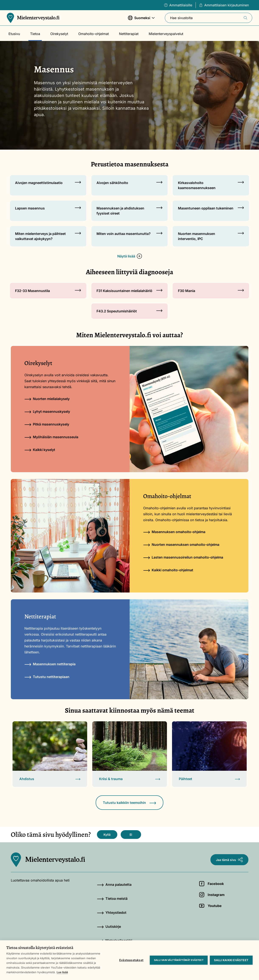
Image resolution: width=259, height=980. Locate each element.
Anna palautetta (114, 885)
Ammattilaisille (178, 5)
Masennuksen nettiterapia (50, 664)
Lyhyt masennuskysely (47, 411)
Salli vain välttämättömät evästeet (179, 960)
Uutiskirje (109, 927)
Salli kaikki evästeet (231, 960)
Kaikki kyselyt (40, 450)
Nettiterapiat (129, 34)
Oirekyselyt (59, 34)
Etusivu (14, 34)
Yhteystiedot (112, 913)
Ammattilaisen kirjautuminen (224, 5)
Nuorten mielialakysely (47, 399)
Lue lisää (62, 972)
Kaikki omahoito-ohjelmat (168, 570)
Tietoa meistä (112, 899)
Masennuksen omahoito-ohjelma (174, 532)
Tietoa (35, 34)
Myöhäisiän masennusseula (51, 437)
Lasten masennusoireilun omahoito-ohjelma (183, 557)
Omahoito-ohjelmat (94, 34)
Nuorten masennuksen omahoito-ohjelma (181, 545)
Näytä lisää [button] (130, 256)
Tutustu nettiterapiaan (47, 677)
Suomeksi (141, 20)
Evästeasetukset (131, 960)
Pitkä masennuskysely (47, 424)
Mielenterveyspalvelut (166, 34)
